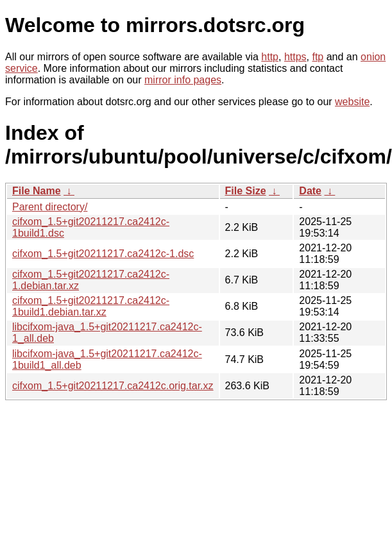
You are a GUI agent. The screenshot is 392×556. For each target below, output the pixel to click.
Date (310, 191)
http (270, 57)
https (295, 57)
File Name (37, 191)
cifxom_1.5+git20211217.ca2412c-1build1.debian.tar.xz (91, 306)
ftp (318, 57)
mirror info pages (183, 80)
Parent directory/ (50, 207)
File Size (246, 191)
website (352, 102)
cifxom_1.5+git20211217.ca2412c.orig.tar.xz (113, 386)
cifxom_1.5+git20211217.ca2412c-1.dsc (103, 254)
